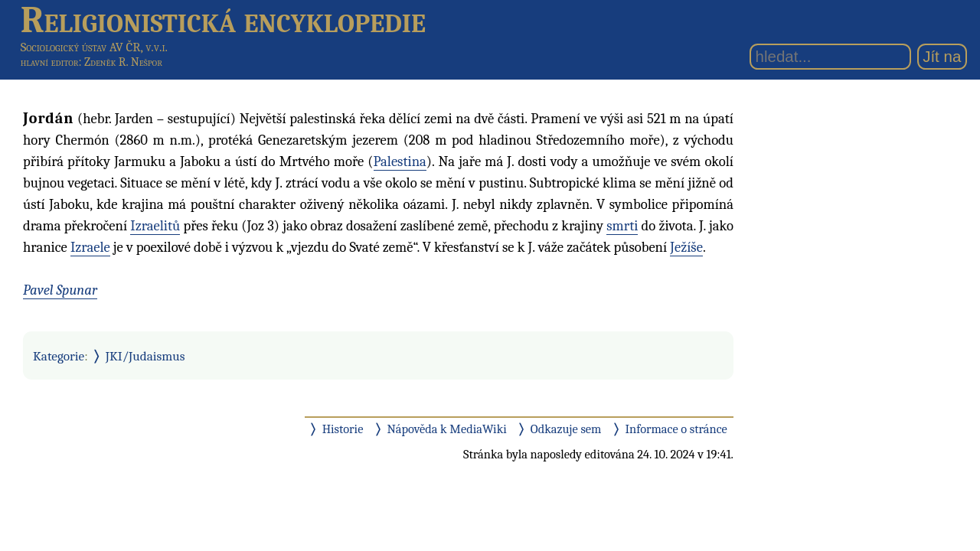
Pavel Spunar (60, 290)
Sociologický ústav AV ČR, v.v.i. (94, 47)
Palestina (400, 161)
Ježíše (686, 247)
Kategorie (59, 356)
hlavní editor (50, 62)
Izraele (90, 247)
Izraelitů (155, 226)
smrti (622, 226)
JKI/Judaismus (145, 356)
